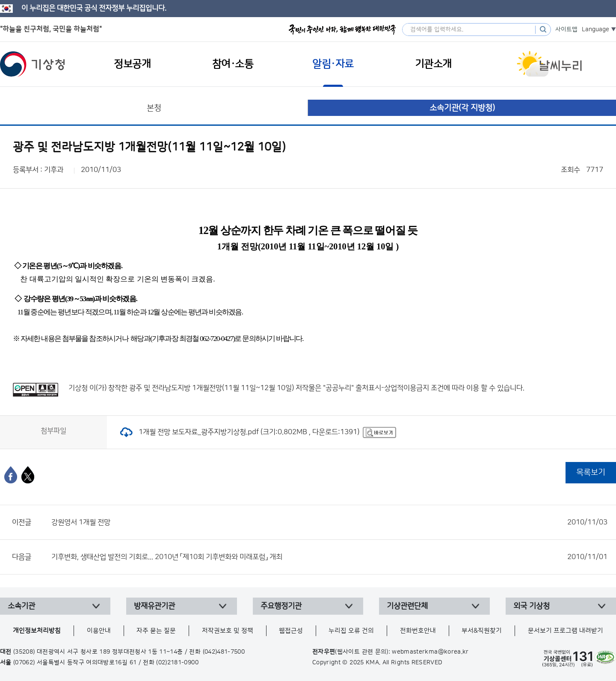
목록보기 (591, 472)
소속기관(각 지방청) (462, 108)
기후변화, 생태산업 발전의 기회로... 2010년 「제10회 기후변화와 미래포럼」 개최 (329, 557)
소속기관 (21, 606)
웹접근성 (291, 631)
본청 (154, 108)
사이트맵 (566, 30)
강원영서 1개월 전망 (329, 522)
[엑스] (28, 475)
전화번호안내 (418, 631)
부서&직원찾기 (482, 631)
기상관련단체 (407, 606)
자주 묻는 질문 (156, 631)
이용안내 (99, 631)
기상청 (33, 64)
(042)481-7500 (224, 652)
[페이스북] (11, 475)
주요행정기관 (281, 606)
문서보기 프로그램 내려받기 (566, 631)
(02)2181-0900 (177, 663)
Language (595, 30)
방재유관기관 (154, 606)
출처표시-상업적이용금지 (393, 388)
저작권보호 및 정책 (228, 631)
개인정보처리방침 (37, 631)
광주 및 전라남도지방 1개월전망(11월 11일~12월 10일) (212, 388)
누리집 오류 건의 (351, 631)
